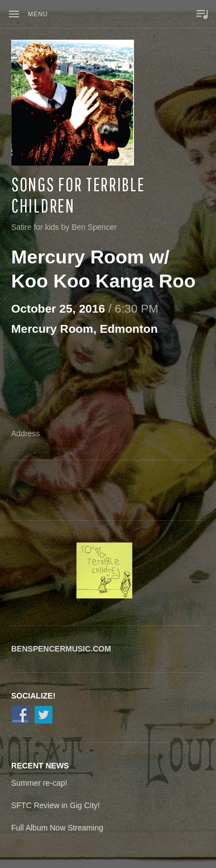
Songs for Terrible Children (78, 195)
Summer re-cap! (39, 783)
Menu (38, 14)
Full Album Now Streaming (57, 828)
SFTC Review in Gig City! (56, 805)
